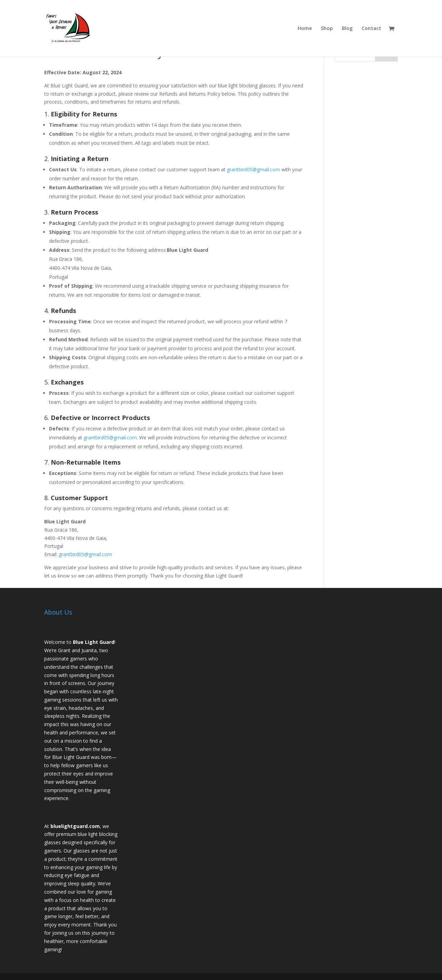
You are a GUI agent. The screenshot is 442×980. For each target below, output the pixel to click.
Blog (347, 29)
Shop (327, 29)
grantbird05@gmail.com (253, 169)
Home (305, 29)
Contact (371, 29)
